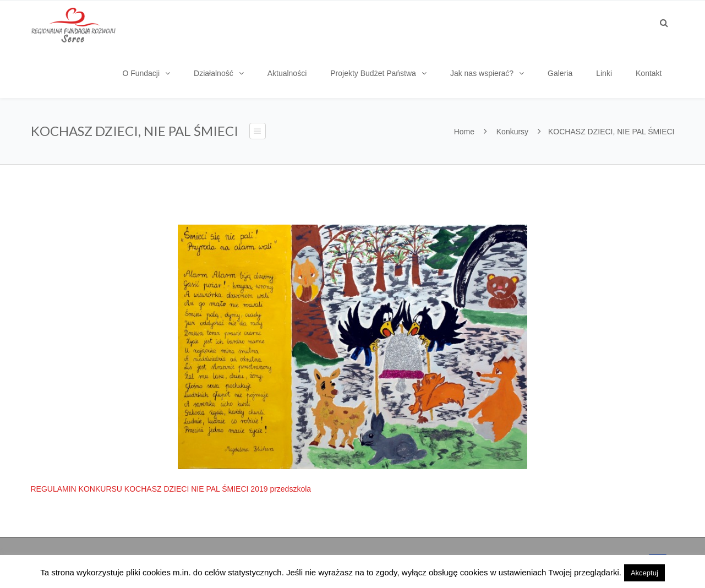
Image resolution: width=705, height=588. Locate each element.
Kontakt (649, 73)
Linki (604, 73)
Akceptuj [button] (644, 573)
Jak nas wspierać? (482, 73)
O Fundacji (141, 73)
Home (464, 132)
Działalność (214, 73)
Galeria (560, 73)
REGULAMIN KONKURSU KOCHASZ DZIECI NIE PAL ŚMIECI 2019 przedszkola (171, 489)
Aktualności (287, 73)
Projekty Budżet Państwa (373, 73)
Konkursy (512, 132)
